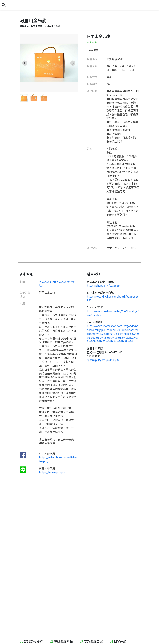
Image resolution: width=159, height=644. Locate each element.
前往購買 (94, 50)
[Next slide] (73, 63)
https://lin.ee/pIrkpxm (53, 472)
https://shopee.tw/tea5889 (103, 285)
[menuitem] (24, 98)
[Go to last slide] (25, 63)
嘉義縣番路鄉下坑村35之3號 (104, 360)
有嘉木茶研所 (38, 26)
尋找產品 (24, 26)
